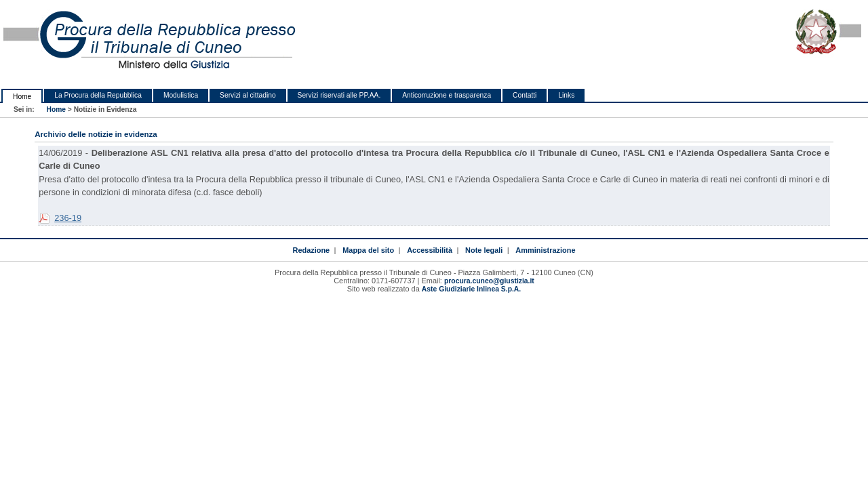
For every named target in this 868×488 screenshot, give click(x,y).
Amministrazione (545, 250)
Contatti (525, 95)
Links (566, 95)
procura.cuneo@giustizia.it (489, 281)
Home (22, 97)
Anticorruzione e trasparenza (447, 95)
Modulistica (181, 95)
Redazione (312, 250)
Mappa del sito (368, 250)
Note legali (484, 250)
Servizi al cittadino (248, 95)
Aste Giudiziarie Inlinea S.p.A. (471, 289)
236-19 (68, 218)
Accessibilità (430, 250)
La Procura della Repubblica (98, 95)
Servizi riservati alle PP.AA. (339, 95)
